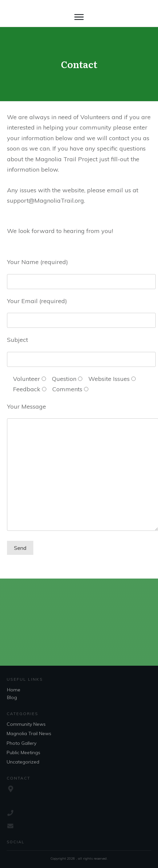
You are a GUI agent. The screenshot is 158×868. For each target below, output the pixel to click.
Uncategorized (23, 762)
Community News (26, 724)
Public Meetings (23, 752)
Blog (12, 697)
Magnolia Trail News (29, 733)
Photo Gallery (21, 743)
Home (14, 690)
